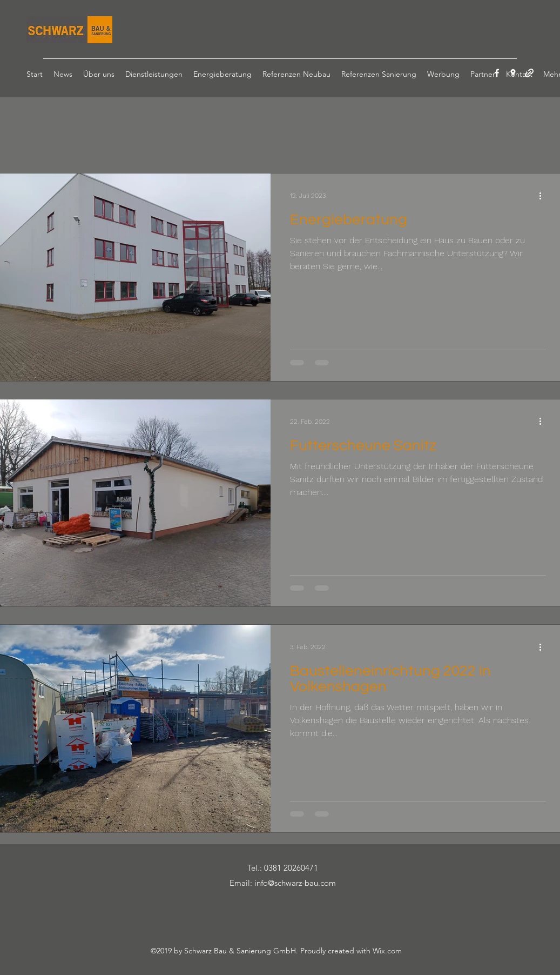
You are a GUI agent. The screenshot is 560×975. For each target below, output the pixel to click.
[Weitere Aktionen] (544, 196)
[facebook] (497, 73)
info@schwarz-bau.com (295, 883)
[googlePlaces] (513, 73)
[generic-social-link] (529, 73)
